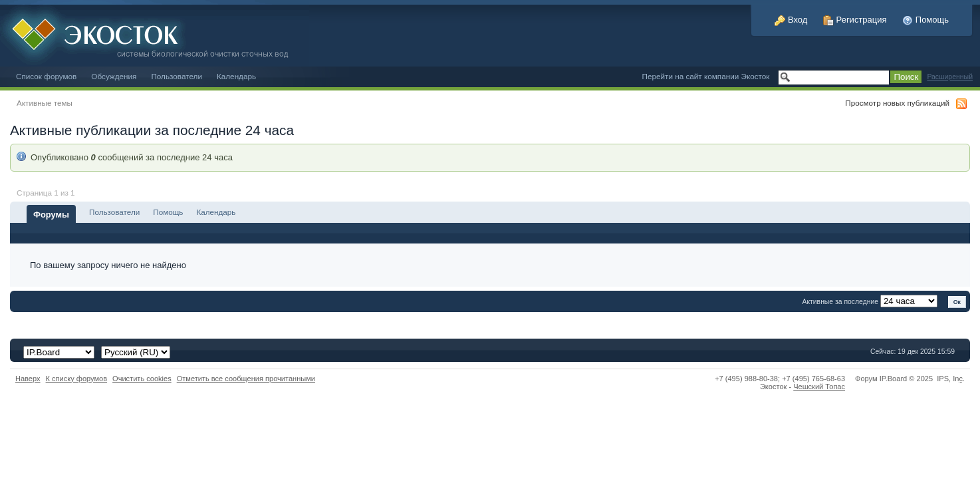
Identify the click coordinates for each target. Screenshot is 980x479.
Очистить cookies (142, 379)
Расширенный (950, 77)
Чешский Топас (819, 387)
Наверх (28, 379)
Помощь (925, 20)
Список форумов (46, 76)
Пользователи (177, 76)
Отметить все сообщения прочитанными (246, 379)
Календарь (236, 76)
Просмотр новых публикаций (897, 103)
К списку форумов (77, 379)
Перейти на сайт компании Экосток (706, 76)
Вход (791, 20)
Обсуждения (114, 76)
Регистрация (855, 20)
